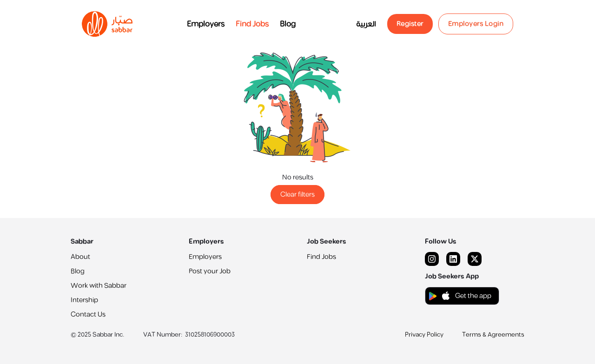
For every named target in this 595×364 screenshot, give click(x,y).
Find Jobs (252, 24)
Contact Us (88, 314)
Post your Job (210, 271)
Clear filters (297, 195)
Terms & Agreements (493, 335)
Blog (288, 24)
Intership (84, 300)
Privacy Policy (424, 335)
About (80, 257)
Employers (206, 24)
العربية (366, 24)
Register (410, 24)
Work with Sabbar (99, 286)
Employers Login (476, 24)
